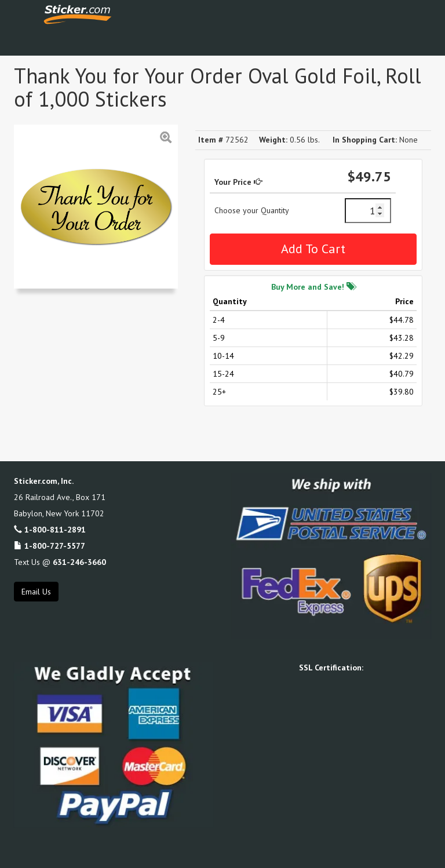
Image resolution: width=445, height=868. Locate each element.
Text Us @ (60, 562)
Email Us (36, 592)
